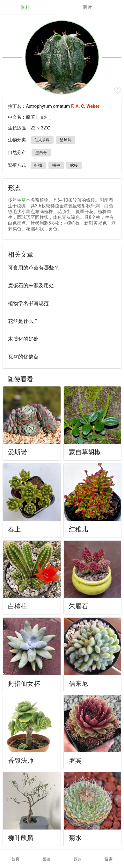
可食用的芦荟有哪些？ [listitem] (33, 268)
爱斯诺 (18, 452)
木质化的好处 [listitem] (23, 339)
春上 (14, 529)
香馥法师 (21, 760)
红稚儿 (78, 529)
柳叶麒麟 (21, 838)
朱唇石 (78, 606)
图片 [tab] (93, 7)
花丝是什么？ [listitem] (23, 321)
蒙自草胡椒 (85, 452)
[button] (46, 859)
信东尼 (78, 684)
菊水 (75, 838)
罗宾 (75, 760)
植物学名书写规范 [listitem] (28, 303)
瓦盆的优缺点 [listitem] (23, 357)
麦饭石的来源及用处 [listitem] (31, 285)
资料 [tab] (31, 7)
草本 (26, 200)
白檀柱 (18, 606)
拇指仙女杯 (24, 684)
